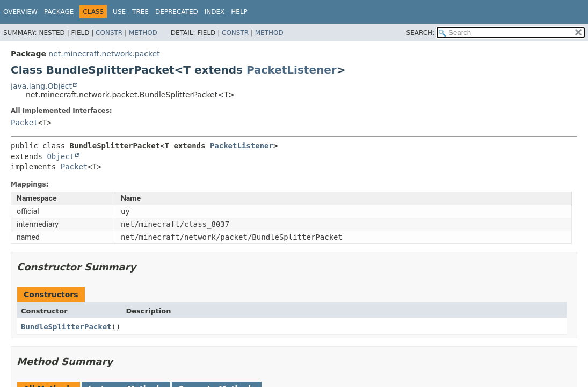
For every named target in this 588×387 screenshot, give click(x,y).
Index (215, 12)
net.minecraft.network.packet (104, 54)
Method (143, 33)
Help (239, 12)
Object (60, 156)
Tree (140, 12)
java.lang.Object (41, 86)
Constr (109, 33)
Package (59, 12)
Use (119, 12)
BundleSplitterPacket (66, 327)
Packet (24, 123)
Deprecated (177, 12)
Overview (20, 12)
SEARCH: (421, 33)
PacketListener (292, 70)
